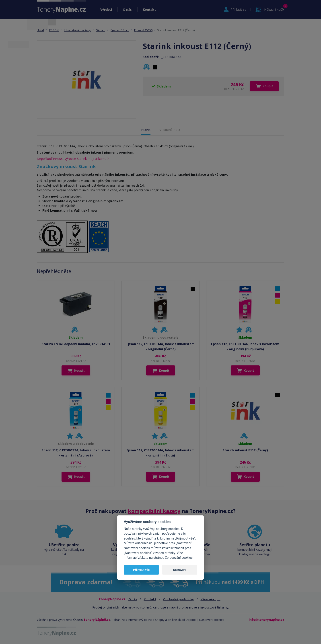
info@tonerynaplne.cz (266, 620)
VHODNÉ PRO (170, 130)
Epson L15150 (143, 30)
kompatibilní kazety (154, 511)
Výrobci (106, 9)
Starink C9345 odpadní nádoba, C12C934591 (76, 344)
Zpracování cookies (179, 558)
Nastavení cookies (212, 620)
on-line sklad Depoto (182, 620)
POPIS (146, 130)
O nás (127, 9)
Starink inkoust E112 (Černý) (245, 450)
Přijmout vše (141, 570)
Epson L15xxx (120, 30)
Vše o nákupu (211, 599)
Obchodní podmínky (178, 599)
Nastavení (180, 570)
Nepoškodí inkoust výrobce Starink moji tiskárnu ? (73, 159)
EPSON (54, 30)
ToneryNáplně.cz (97, 620)
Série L (101, 30)
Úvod (40, 30)
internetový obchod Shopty (146, 620)
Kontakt (149, 9)
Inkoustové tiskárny (77, 30)
